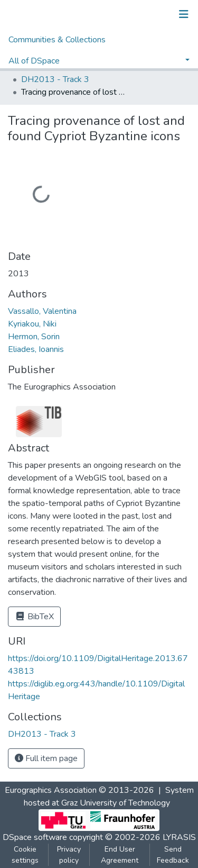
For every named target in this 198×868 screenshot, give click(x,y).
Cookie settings (25, 855)
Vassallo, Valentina (42, 311)
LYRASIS (179, 837)
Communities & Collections (57, 40)
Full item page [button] (46, 758)
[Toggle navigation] (184, 14)
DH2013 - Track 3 (55, 79)
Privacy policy (69, 855)
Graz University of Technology (116, 803)
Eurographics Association (51, 790)
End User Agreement (120, 855)
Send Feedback (173, 855)
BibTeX (34, 617)
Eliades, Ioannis (36, 349)
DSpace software (35, 837)
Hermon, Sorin (34, 337)
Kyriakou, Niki (32, 324)
